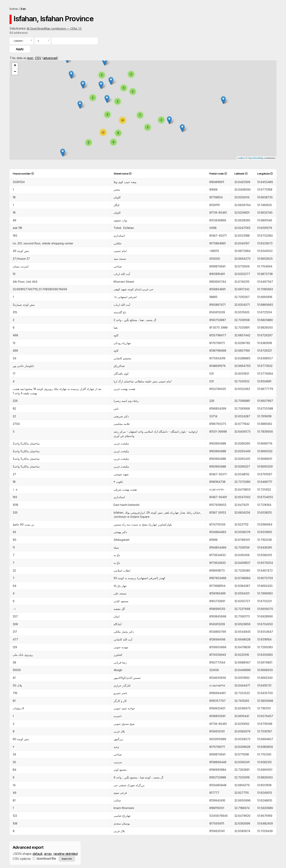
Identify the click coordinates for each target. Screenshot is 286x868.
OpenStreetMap (256, 158)
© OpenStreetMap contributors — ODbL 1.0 (54, 28)
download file (44, 858)
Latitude (239, 174)
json (30, 58)
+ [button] (15, 66)
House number (22, 174)
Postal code (216, 174)
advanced (50, 58)
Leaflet (241, 158)
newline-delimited (66, 854)
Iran (23, 9)
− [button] (15, 72)
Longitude (263, 174)
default (37, 854)
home (14, 9)
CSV (38, 58)
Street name (121, 174)
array (48, 854)
